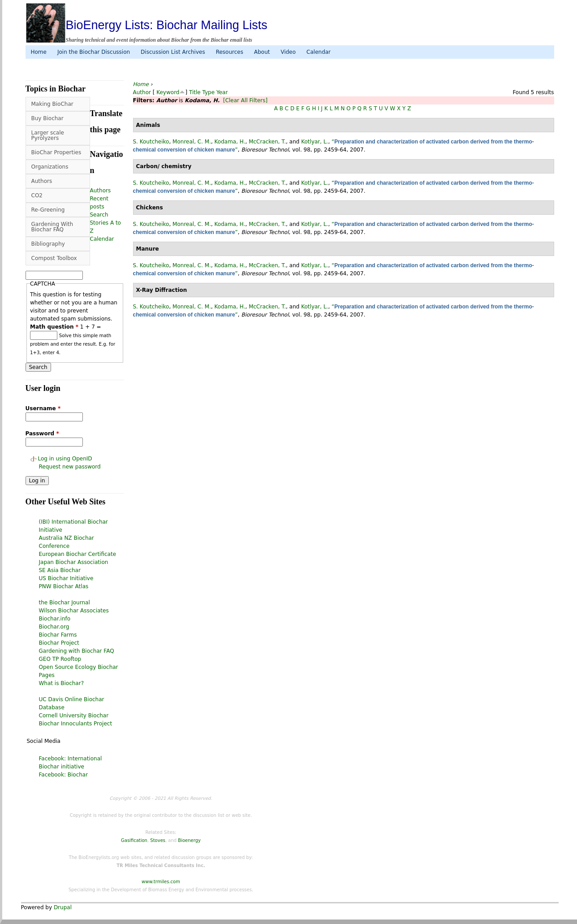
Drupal (63, 907)
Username (43, 408)
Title (195, 92)
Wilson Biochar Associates (74, 611)
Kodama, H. (230, 142)
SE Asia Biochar (60, 570)
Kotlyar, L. (314, 142)
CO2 (37, 195)
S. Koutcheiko (151, 142)
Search (99, 215)
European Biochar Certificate (78, 554)
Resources (230, 52)
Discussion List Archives (173, 52)
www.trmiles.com (161, 882)
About (262, 52)
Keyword (168, 92)
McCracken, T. (267, 142)
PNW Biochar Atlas (64, 586)
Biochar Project (59, 643)
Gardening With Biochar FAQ (52, 227)
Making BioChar (52, 104)
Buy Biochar (47, 118)
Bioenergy (189, 840)
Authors (42, 181)
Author (142, 92)
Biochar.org (54, 627)
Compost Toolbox (54, 258)
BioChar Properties (56, 152)
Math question (54, 327)
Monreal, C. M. (192, 142)
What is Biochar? (62, 683)
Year (222, 92)
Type (209, 92)
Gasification (134, 840)
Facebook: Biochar (64, 775)
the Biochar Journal (65, 603)
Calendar (319, 52)
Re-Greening (48, 210)
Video (288, 52)
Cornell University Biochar (74, 716)
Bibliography (48, 244)
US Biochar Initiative (66, 578)
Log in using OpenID (65, 459)
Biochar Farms (58, 635)
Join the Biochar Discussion (94, 52)
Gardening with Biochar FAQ (77, 651)
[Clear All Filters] (245, 100)
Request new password (70, 467)
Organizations (50, 167)
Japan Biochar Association (74, 562)
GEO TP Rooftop (60, 659)
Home (39, 52)
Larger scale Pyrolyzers (48, 135)
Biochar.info (55, 619)
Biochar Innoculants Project (76, 724)
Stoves (158, 840)
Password (42, 434)
